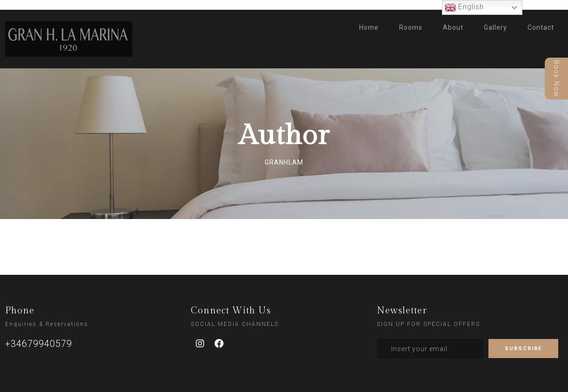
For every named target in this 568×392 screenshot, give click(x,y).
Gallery (495, 27)
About (453, 27)
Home (369, 27)
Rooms (411, 27)
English (464, 7)
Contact (541, 27)
